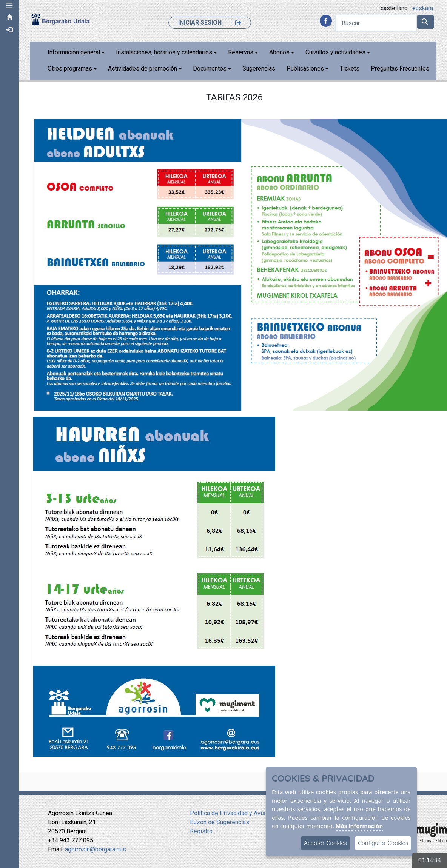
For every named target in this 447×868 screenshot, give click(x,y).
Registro (201, 831)
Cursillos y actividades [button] (335, 52)
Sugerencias (259, 68)
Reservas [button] (241, 52)
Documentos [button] (210, 68)
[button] (9, 6)
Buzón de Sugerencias (220, 822)
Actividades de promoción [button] (143, 68)
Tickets (350, 68)
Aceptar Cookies (325, 843)
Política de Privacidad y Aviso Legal (237, 813)
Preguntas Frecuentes (400, 68)
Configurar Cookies (383, 843)
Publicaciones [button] (305, 68)
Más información (359, 826)
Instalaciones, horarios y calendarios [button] (164, 52)
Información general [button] (74, 52)
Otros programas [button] (70, 68)
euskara (423, 8)
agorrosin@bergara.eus (96, 849)
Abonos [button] (279, 52)
